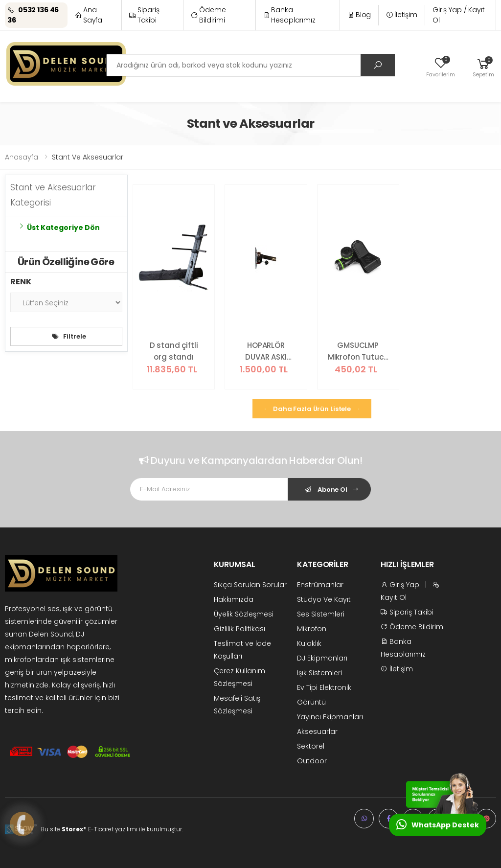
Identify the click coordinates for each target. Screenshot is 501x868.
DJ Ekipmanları (322, 658)
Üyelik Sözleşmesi (244, 614)
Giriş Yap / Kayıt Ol (459, 15)
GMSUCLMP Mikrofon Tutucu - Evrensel (358, 352)
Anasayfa (22, 157)
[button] (483, 67)
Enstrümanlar (320, 585)
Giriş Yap (400, 585)
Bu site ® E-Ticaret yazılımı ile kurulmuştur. (112, 829)
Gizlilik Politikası (239, 629)
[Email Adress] (209, 489)
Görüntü (311, 702)
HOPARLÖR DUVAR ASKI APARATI (266, 352)
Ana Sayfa (89, 15)
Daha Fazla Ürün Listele (312, 409)
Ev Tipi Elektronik (324, 687)
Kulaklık (309, 643)
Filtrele (69, 336)
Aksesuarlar (317, 731)
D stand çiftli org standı (174, 351)
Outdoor (312, 761)
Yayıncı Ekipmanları (330, 717)
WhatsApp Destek (438, 825)
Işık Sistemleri (319, 673)
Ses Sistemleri (321, 614)
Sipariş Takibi (144, 15)
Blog (359, 15)
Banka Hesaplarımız (289, 15)
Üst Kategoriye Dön (59, 228)
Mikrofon (312, 629)
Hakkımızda (234, 599)
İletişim (402, 15)
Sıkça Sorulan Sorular (250, 585)
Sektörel (311, 746)
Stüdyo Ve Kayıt (324, 599)
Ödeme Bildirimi (208, 15)
